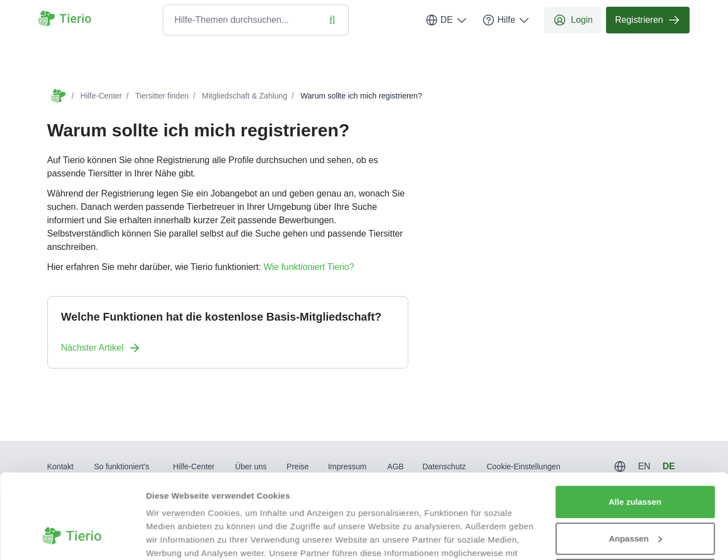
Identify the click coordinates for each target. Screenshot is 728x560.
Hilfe (506, 20)
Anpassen (636, 466)
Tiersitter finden (162, 96)
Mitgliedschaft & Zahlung (245, 96)
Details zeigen (174, 538)
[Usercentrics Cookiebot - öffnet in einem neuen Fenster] (72, 538)
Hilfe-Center (101, 96)
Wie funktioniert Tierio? (309, 267)
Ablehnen (635, 502)
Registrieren (648, 20)
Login (573, 20)
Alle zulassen (635, 429)
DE (447, 20)
